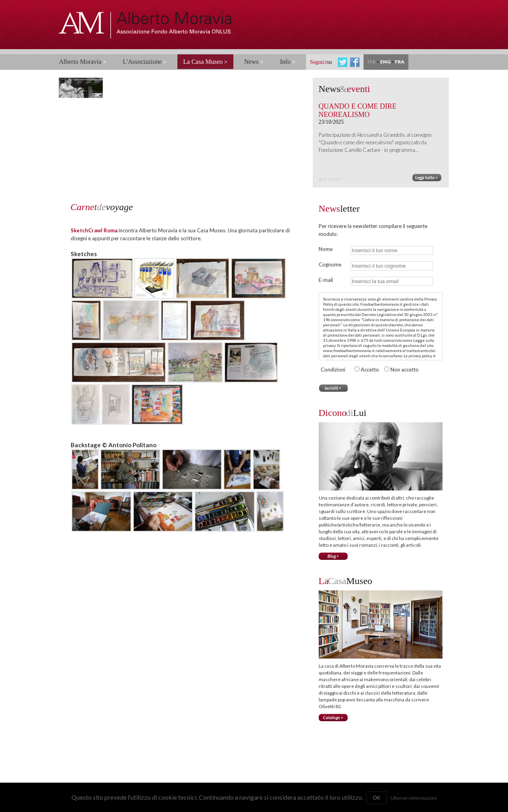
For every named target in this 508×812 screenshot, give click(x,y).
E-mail (326, 280)
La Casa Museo (206, 62)
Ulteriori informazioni (414, 798)
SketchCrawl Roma (94, 230)
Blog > (333, 556)
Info (288, 62)
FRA (400, 62)
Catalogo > (333, 717)
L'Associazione (145, 62)
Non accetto (405, 370)
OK (376, 798)
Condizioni (333, 370)
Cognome (330, 264)
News (254, 62)
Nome (326, 249)
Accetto (370, 370)
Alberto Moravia (83, 62)
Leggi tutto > (426, 177)
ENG (385, 62)
